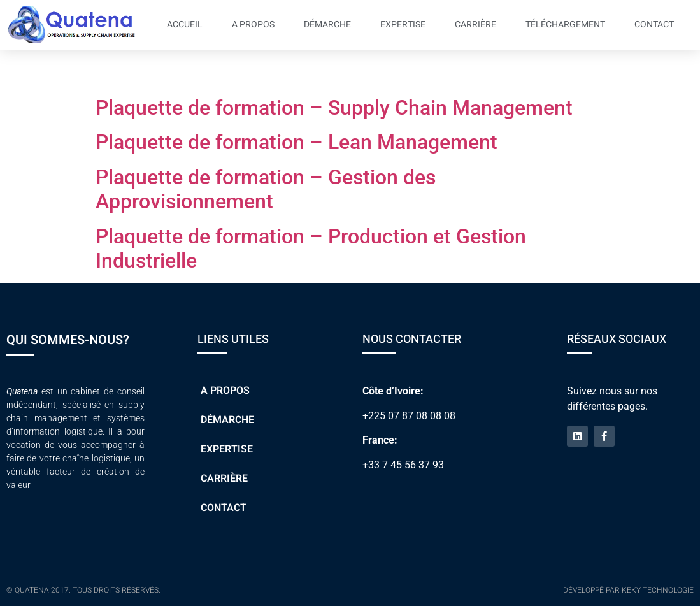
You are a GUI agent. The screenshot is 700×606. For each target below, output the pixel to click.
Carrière (475, 25)
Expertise (403, 25)
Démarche (327, 25)
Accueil (185, 25)
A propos (253, 25)
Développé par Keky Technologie (628, 590)
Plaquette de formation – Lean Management (296, 142)
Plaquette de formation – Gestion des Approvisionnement (266, 189)
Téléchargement (565, 25)
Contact (654, 25)
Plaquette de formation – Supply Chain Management (334, 108)
